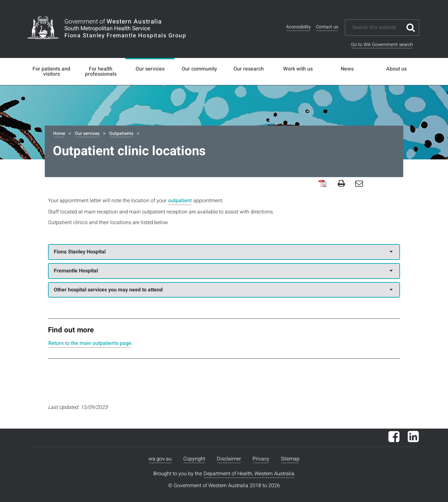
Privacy (261, 459)
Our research (249, 69)
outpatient (180, 201)
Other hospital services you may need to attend (223, 290)
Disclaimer (229, 459)
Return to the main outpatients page (90, 343)
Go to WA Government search (382, 45)
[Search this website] (377, 28)
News (347, 69)
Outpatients (121, 133)
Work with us (298, 69)
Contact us (327, 27)
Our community (199, 69)
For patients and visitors (51, 71)
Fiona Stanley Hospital (223, 252)
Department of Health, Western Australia (249, 474)
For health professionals (101, 71)
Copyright (194, 459)
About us (396, 69)
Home (59, 133)
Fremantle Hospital (223, 271)
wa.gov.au (160, 459)
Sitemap (290, 459)
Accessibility (298, 27)
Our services (150, 69)
